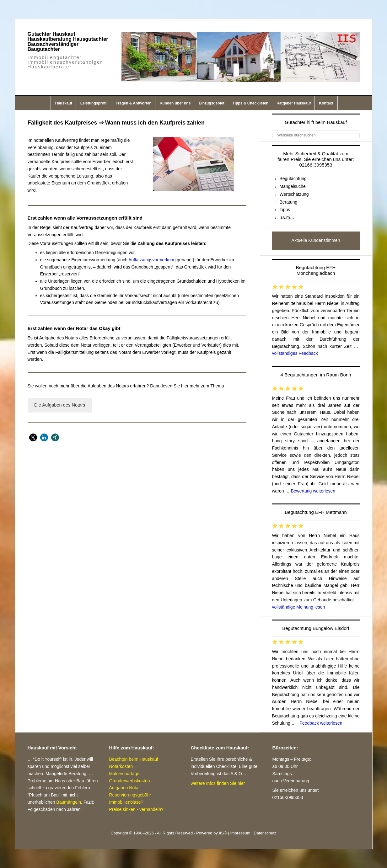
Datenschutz (265, 833)
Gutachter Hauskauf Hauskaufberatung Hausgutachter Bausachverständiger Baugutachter (68, 42)
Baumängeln (69, 802)
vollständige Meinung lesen (299, 607)
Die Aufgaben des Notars (60, 405)
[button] (33, 437)
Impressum (240, 833)
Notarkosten (121, 766)
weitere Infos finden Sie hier (218, 783)
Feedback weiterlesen (321, 723)
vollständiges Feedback (295, 353)
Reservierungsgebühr (130, 795)
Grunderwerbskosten (130, 781)
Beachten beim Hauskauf (134, 759)
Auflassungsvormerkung (152, 260)
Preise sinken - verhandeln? (137, 809)
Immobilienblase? (126, 802)
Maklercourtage (124, 774)
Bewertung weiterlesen (313, 491)
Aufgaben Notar (125, 788)
